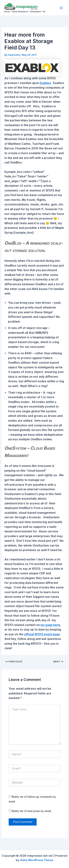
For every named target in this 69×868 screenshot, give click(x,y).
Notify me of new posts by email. (32, 811)
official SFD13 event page (42, 634)
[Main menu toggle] (61, 8)
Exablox (45, 83)
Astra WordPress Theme (37, 860)
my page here (50, 625)
